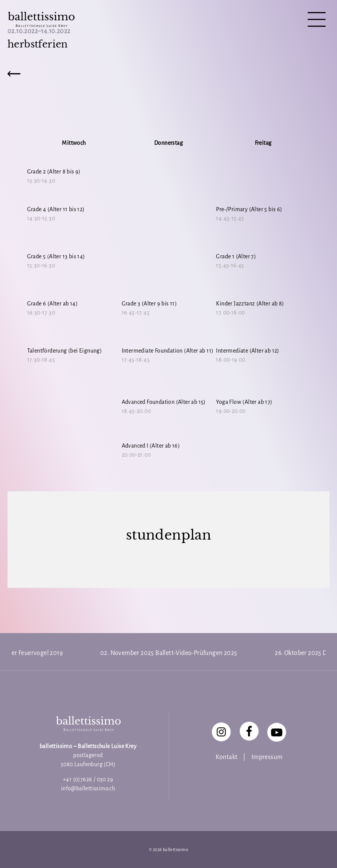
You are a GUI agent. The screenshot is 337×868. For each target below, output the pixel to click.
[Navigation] (317, 20)
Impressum (267, 757)
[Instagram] (221, 732)
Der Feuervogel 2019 (35, 653)
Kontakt (227, 757)
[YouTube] (277, 732)
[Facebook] (249, 731)
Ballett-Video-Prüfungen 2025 (196, 653)
